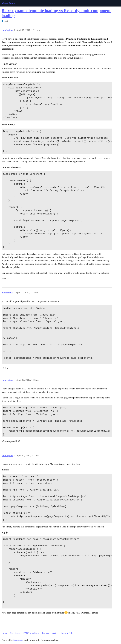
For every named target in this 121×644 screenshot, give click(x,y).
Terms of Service (50, 633)
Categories (15, 633)
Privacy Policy (68, 633)
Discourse (18, 640)
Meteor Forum (8, 3)
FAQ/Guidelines (31, 633)
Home (4, 633)
